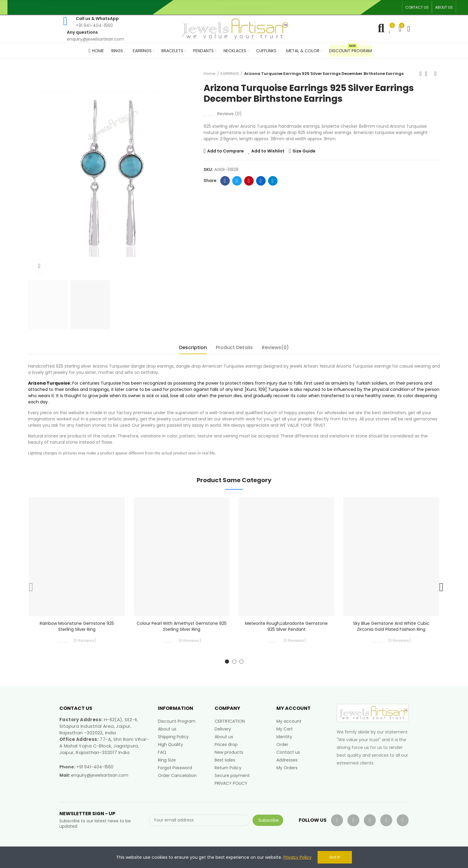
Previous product (421, 74)
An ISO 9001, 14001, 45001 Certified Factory (248, 7)
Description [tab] (193, 347)
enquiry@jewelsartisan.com (100, 775)
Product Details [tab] (234, 347)
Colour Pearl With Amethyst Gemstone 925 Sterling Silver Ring (182, 626)
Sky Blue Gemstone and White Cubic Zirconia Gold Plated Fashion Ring (391, 626)
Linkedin (261, 181)
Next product (435, 74)
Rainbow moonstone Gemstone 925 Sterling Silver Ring (77, 626)
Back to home (428, 74)
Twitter (237, 181)
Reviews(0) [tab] (275, 347)
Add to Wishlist (268, 151)
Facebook (225, 181)
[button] (417, 7)
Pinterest (249, 181)
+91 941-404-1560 (95, 767)
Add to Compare (225, 151)
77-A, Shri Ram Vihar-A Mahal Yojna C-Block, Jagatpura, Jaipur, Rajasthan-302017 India (104, 746)
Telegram (273, 181)
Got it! (335, 857)
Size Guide (304, 151)
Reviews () (230, 114)
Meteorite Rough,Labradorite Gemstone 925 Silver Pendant (286, 626)
